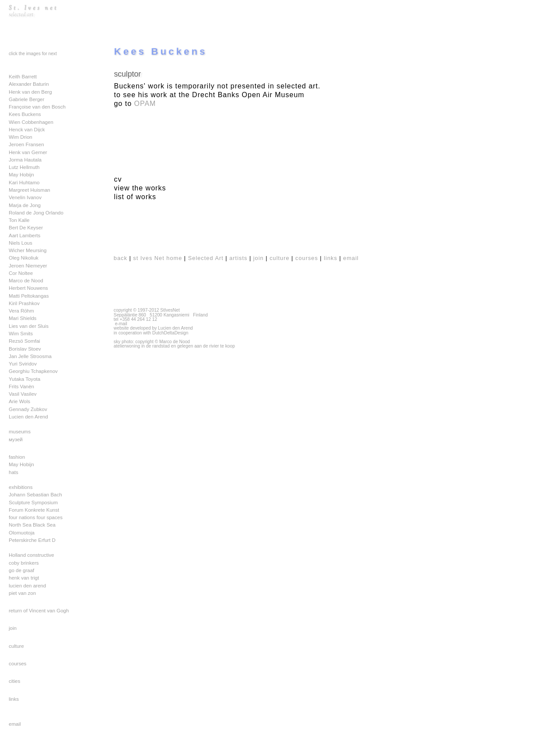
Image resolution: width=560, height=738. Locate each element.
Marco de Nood (26, 281)
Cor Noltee (21, 273)
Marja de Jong (25, 205)
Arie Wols (19, 401)
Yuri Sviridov (23, 364)
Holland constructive (31, 555)
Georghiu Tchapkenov (33, 371)
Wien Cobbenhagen (31, 122)
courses (17, 664)
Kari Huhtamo (24, 183)
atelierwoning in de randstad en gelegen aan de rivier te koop (174, 346)
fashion (17, 457)
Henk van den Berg (30, 92)
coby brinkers (24, 563)
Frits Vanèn (21, 387)
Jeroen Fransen (26, 144)
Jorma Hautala (25, 160)
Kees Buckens (25, 114)
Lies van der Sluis (29, 326)
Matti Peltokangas (29, 296)
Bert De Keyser (26, 228)
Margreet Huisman (30, 190)
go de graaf (21, 570)
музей (16, 439)
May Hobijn (21, 175)
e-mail (121, 324)
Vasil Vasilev (23, 394)
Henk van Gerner (28, 152)
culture (16, 646)
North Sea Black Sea (32, 525)
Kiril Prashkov (24, 303)
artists (238, 258)
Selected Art (206, 258)
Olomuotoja (22, 533)
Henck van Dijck (27, 130)
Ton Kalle (19, 220)
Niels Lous (21, 243)
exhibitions (21, 487)
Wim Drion (21, 137)
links (14, 699)
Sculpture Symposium (33, 503)
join (13, 628)
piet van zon (22, 593)
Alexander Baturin (29, 84)
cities (14, 681)
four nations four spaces (36, 517)
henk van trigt (24, 578)
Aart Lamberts (24, 235)
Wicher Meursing (28, 250)
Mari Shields (23, 318)
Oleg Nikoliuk (24, 258)
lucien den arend (27, 586)
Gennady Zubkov (28, 409)
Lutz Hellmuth (24, 167)
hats (14, 472)
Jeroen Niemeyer (28, 266)
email (15, 724)
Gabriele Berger (26, 99)
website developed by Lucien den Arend (153, 328)
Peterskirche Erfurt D (32, 540)
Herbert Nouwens (28, 288)
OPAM (145, 104)
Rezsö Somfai (24, 341)
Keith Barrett (23, 77)
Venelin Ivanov (25, 197)
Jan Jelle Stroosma (30, 356)
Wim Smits (21, 334)
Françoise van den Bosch (37, 107)
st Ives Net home (157, 258)
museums (20, 432)
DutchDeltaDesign (170, 333)
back (121, 258)
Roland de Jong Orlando (36, 213)
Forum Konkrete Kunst (34, 510)
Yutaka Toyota (24, 379)
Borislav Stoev (25, 349)
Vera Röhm (21, 311)
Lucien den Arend (28, 417)
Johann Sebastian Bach (35, 495)
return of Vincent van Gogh (39, 611)
